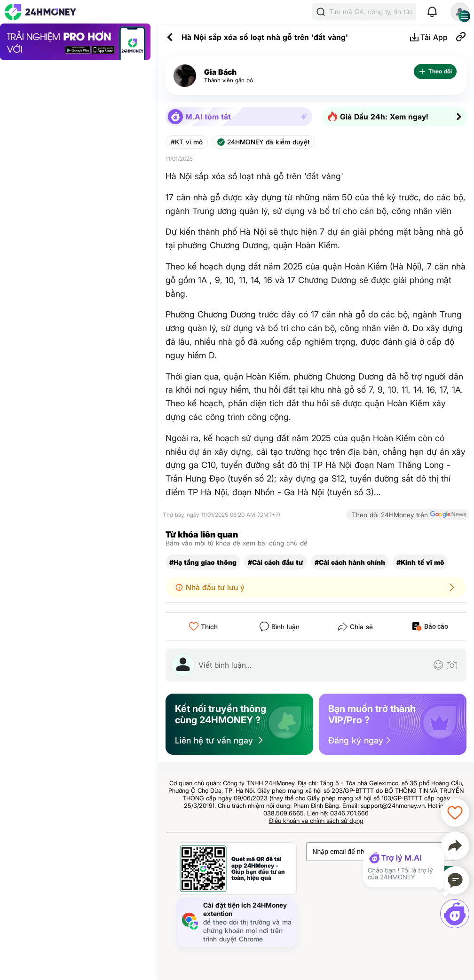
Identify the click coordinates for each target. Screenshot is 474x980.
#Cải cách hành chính (350, 562)
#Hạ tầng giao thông (203, 562)
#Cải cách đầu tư (276, 562)
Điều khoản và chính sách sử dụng (316, 821)
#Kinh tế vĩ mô (420, 562)
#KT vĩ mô (187, 142)
